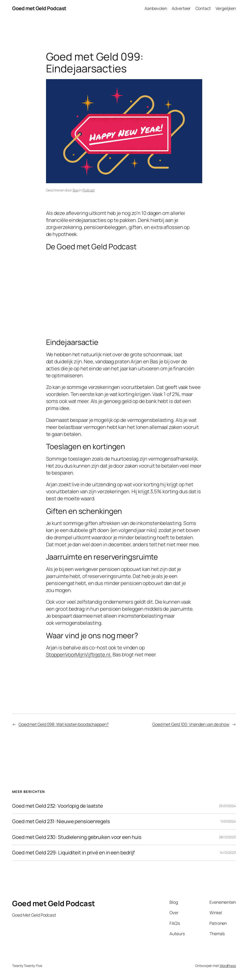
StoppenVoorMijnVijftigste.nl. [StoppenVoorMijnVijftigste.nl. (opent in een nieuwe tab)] (79, 654)
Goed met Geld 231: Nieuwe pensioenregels (61, 821)
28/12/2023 (227, 837)
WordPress (228, 966)
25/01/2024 (227, 806)
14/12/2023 (228, 853)
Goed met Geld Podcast (39, 8)
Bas (76, 190)
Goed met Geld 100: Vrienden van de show (191, 724)
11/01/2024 (228, 821)
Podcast (89, 190)
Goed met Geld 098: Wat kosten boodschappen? (64, 724)
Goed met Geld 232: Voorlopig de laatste (58, 806)
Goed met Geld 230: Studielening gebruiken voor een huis (77, 837)
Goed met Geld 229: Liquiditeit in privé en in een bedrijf (73, 853)
